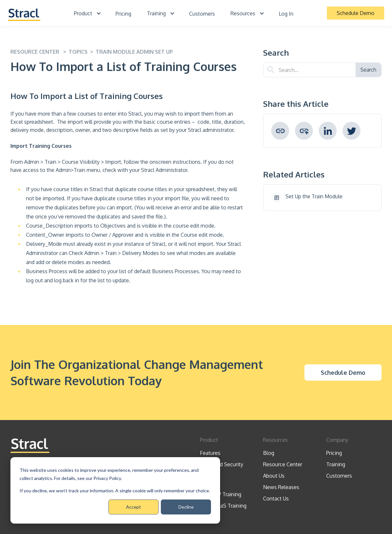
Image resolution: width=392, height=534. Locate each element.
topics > (82, 52)
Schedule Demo (356, 13)
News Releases (281, 487)
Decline (186, 507)
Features (210, 453)
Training (336, 464)
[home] (24, 13)
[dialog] (115, 490)
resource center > (40, 52)
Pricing (123, 14)
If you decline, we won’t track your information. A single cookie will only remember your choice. (115, 491)
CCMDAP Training (221, 494)
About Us (274, 476)
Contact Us (276, 499)
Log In (286, 14)
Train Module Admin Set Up (134, 52)
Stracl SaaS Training (223, 506)
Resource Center (283, 464)
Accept (133, 507)
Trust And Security (222, 464)
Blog (269, 453)
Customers (202, 14)
